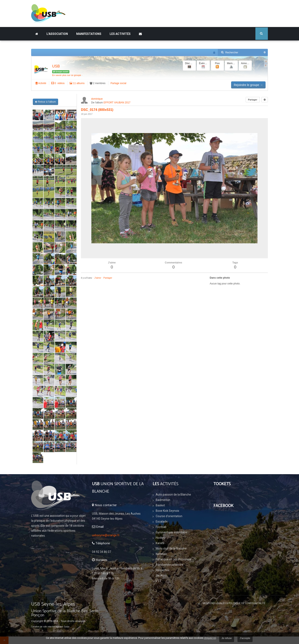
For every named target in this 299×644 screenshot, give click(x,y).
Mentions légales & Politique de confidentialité (234, 603)
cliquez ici (210, 638)
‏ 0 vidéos (58, 83)
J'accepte (245, 638)
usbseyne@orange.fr (106, 535)
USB (56, 66)
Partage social (118, 83)
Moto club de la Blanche (171, 549)
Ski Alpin (161, 575)
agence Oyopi (63, 627)
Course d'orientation (169, 516)
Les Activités (120, 34)
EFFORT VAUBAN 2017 (117, 103)
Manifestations (89, 34)
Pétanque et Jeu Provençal (173, 559)
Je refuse (227, 638)
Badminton (163, 500)
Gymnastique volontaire (171, 532)
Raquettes (163, 570)
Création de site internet (43, 627)
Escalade (162, 522)
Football (161, 527)
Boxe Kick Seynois (167, 511)
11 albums (77, 83)
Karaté (160, 543)
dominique (97, 99)
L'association (57, 34)
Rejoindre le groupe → (248, 85)
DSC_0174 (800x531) (97, 110)
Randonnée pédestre (170, 565)
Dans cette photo (220, 278)
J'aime (98, 278)
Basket (160, 505)
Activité (41, 83)
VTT (159, 581)
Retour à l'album (45, 102)
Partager (253, 100)
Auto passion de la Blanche (173, 495)
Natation (161, 554)
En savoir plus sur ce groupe (67, 75)
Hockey (161, 538)
